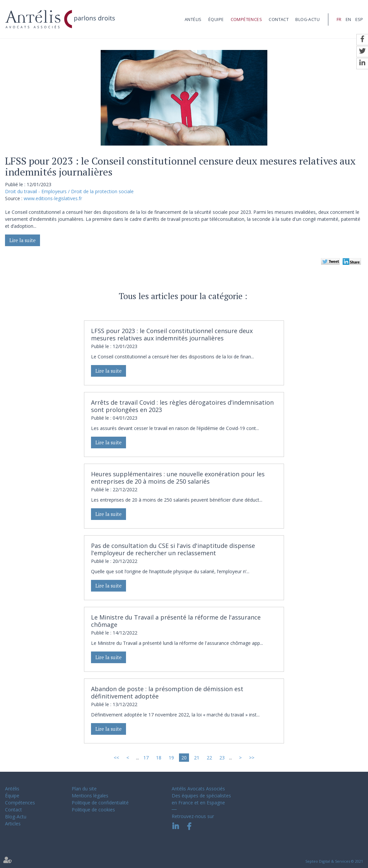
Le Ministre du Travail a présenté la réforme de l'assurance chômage (176, 621)
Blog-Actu (307, 19)
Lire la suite (22, 240)
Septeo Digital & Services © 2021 (334, 861)
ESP (359, 19)
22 (209, 758)
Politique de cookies (93, 810)
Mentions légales (90, 796)
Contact (279, 19)
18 (159, 758)
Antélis (193, 19)
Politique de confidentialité (100, 803)
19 (171, 758)
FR (339, 19)
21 (197, 758)
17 (146, 758)
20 (184, 758)
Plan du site (84, 789)
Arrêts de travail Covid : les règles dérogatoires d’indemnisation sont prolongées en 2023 (182, 406)
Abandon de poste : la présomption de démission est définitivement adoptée (167, 692)
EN (348, 19)
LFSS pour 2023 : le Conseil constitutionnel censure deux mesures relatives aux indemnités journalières (172, 334)
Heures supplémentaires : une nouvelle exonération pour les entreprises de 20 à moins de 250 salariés (178, 478)
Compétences (246, 19)
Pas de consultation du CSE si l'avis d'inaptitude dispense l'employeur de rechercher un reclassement (173, 549)
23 (222, 758)
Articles (13, 824)
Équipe (216, 19)
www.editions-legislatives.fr (53, 198)
